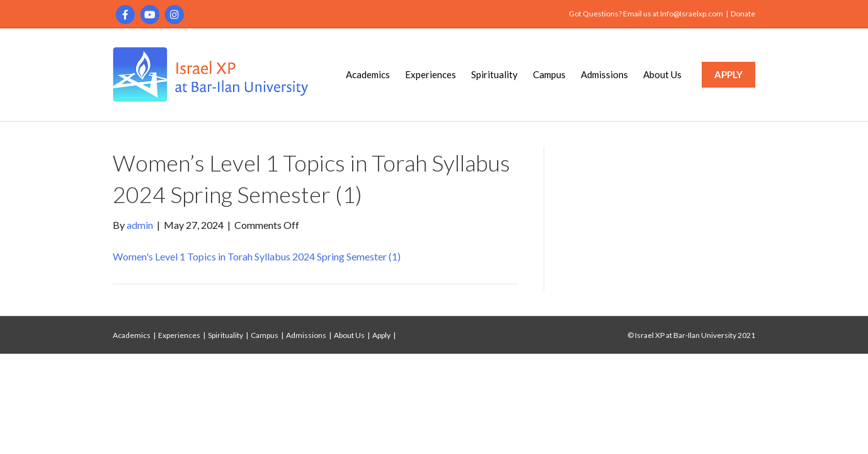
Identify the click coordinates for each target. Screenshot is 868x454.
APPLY (728, 74)
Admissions (604, 74)
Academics (368, 74)
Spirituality (494, 74)
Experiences (431, 74)
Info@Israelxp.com (692, 14)
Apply (381, 335)
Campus (549, 74)
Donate (743, 14)
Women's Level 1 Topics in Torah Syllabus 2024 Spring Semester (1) (257, 256)
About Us (662, 74)
